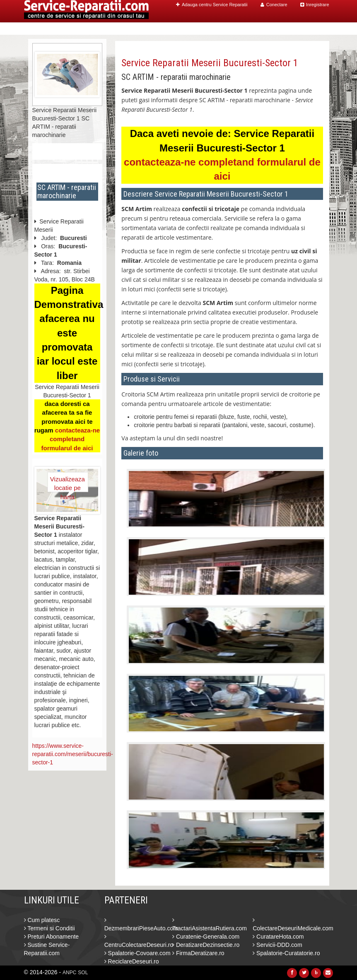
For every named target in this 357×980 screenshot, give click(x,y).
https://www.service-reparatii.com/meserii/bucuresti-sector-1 (73, 754)
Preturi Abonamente (52, 937)
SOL (83, 973)
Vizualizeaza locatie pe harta (68, 484)
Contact (312, 29)
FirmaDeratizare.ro (198, 953)
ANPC (69, 973)
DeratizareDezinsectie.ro (206, 945)
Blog (286, 29)
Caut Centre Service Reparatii (226, 29)
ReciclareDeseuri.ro (132, 961)
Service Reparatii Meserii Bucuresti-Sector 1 (210, 63)
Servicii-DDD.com (277, 945)
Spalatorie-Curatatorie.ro (286, 953)
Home (165, 29)
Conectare (274, 5)
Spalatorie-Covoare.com (137, 953)
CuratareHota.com (278, 937)
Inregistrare (315, 5)
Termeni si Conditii (49, 928)
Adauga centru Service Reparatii (212, 5)
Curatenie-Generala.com (206, 937)
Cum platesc (42, 920)
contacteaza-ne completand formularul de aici (70, 439)
